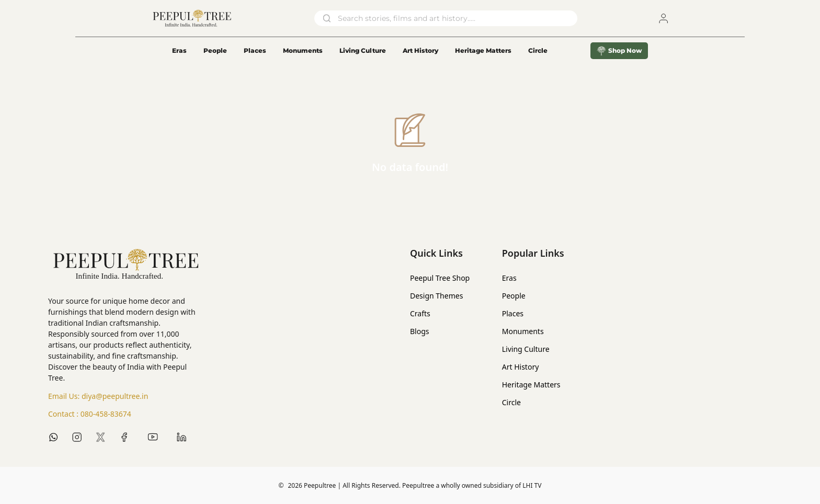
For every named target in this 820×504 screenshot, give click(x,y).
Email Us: (98, 396)
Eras (179, 50)
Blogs (420, 331)
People (215, 50)
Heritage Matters (483, 50)
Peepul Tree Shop (440, 278)
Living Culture (363, 50)
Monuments (303, 50)
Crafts (420, 313)
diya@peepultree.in (115, 396)
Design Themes (436, 296)
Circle (511, 402)
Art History (420, 50)
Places (255, 50)
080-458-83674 (106, 414)
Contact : (90, 414)
